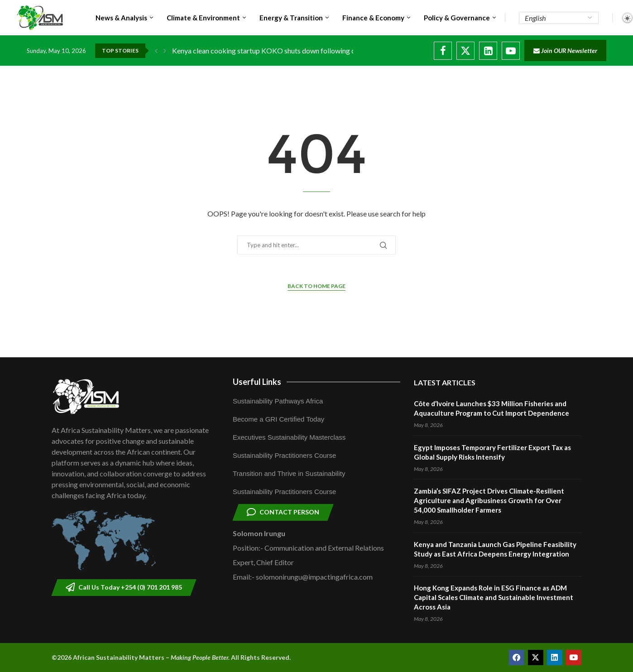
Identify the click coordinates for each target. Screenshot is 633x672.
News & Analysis (121, 18)
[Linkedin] (488, 51)
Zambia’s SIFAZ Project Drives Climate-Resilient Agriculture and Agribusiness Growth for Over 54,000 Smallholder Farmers (489, 500)
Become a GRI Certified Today (278, 419)
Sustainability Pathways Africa (278, 401)
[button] (156, 51)
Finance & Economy (373, 18)
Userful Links (257, 382)
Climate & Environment (203, 18)
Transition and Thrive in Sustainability (289, 473)
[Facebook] (443, 51)
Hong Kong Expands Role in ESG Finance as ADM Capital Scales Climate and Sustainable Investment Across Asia (494, 597)
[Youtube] (511, 51)
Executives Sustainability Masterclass (289, 437)
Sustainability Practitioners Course (284, 455)
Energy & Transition (291, 18)
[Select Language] (559, 18)
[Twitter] (465, 51)
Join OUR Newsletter (565, 50)
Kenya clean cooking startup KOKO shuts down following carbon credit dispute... (297, 50)
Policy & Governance (457, 18)
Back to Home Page (316, 286)
